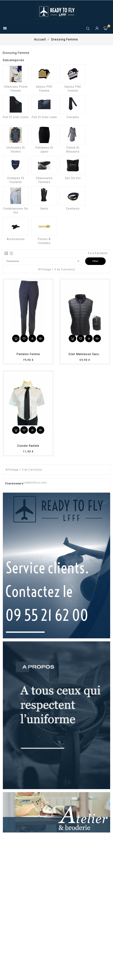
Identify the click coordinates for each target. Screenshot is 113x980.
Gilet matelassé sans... (85, 354)
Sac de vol (73, 178)
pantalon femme (28, 354)
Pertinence (44, 261)
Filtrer (95, 261)
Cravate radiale (28, 446)
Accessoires (16, 239)
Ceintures (73, 209)
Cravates (73, 117)
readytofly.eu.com (35, 483)
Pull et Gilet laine (44, 117)
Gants (44, 209)
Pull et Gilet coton (16, 117)
